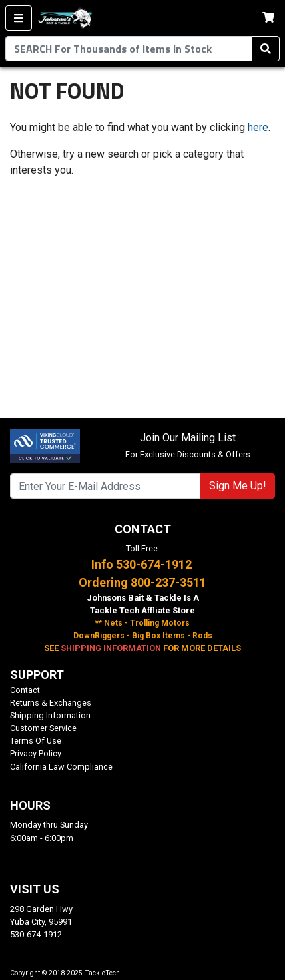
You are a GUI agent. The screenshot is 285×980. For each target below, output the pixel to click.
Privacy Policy (36, 753)
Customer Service (43, 728)
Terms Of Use (36, 741)
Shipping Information (50, 715)
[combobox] (129, 49)
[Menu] (19, 18)
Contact (25, 690)
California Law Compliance (61, 767)
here (258, 127)
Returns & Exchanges (51, 703)
